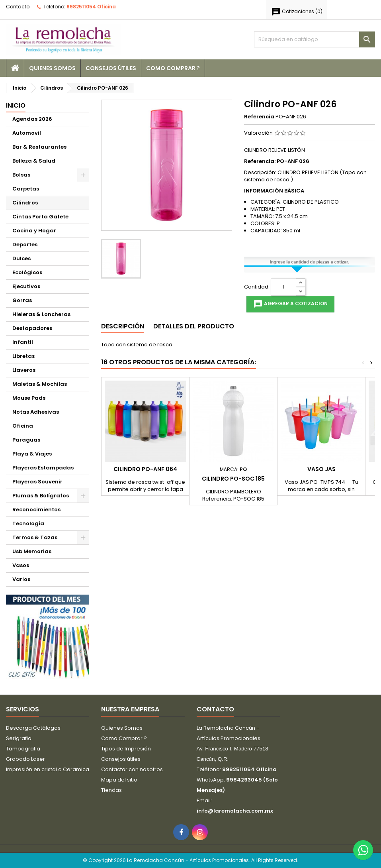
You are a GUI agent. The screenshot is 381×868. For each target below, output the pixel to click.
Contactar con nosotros (132, 769)
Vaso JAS (321, 469)
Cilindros (25, 203)
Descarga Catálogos (33, 728)
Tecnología (28, 523)
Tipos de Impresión (126, 749)
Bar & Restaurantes (39, 147)
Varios (21, 579)
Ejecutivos (26, 286)
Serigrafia (19, 738)
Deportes (25, 244)
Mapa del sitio (119, 780)
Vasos (21, 565)
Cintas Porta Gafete (40, 217)
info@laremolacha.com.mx (235, 811)
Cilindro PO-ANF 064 (145, 469)
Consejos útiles (111, 68)
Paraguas (26, 440)
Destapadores (32, 328)
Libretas (23, 356)
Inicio (16, 105)
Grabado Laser (25, 759)
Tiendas (111, 790)
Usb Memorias (32, 551)
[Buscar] (315, 39)
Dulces (21, 258)
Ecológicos (27, 272)
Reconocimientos (36, 510)
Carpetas (26, 189)
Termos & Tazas (35, 537)
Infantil (23, 342)
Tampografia (23, 749)
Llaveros (24, 370)
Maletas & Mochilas (40, 384)
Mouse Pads (29, 398)
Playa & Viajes (32, 454)
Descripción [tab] (123, 326)
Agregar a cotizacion (290, 304)
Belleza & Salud (34, 161)
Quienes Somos (52, 68)
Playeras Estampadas (43, 468)
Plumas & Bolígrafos (41, 496)
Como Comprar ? (173, 68)
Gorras (22, 300)
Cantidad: (257, 287)
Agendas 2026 (32, 119)
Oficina (23, 426)
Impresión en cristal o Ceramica (48, 769)
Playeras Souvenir (37, 482)
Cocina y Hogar (34, 231)
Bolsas (21, 175)
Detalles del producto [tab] (194, 326)
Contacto (18, 7)
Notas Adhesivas (36, 412)
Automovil (27, 133)
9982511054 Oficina (91, 7)
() (297, 12)
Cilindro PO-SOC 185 (233, 479)
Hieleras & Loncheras (41, 314)
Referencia (259, 117)
